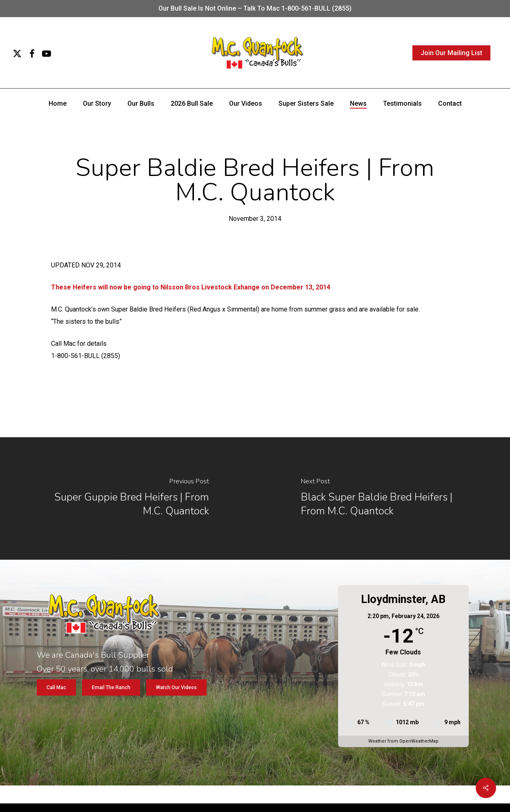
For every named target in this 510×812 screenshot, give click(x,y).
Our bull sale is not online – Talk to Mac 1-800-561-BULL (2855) (255, 8)
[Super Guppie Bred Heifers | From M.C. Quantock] (128, 498)
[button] (56, 687)
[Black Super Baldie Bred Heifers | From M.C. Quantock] (383, 498)
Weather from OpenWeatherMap (403, 741)
